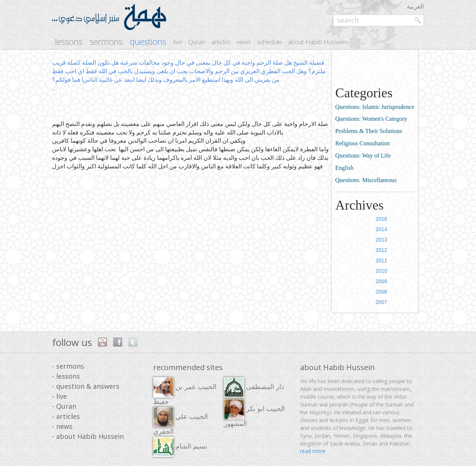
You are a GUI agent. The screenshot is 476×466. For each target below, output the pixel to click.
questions (148, 42)
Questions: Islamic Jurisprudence (375, 107)
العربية (415, 6)
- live (59, 396)
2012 (381, 250)
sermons (106, 42)
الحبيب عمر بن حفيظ (185, 391)
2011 (381, 260)
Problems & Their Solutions (369, 131)
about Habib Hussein (317, 42)
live (178, 42)
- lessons (66, 376)
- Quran (64, 406)
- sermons (68, 366)
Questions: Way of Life (363, 156)
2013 (381, 240)
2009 (381, 281)
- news (62, 426)
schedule (269, 42)
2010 (381, 271)
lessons (69, 42)
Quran (197, 42)
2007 (381, 302)
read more (313, 451)
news (244, 42)
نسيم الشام (180, 447)
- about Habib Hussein (88, 436)
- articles (66, 416)
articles (221, 42)
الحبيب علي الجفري (181, 421)
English (345, 168)
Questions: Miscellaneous (366, 180)
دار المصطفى (254, 387)
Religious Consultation (363, 143)
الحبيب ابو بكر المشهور (254, 413)
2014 (381, 229)
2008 (381, 292)
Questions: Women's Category (371, 119)
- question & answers (86, 386)
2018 (381, 219)
